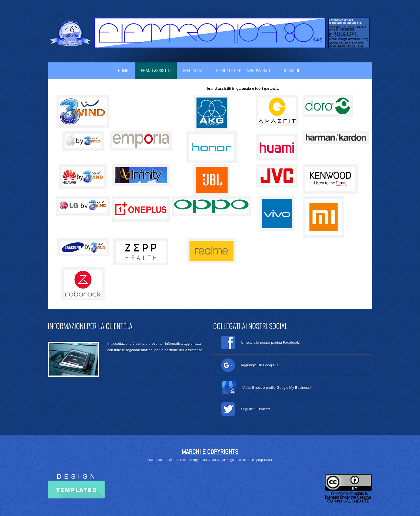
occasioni (292, 71)
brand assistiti (156, 71)
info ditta (193, 71)
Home (123, 71)
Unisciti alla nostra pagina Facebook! (261, 343)
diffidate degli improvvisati (242, 71)
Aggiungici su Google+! (250, 365)
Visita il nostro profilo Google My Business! (266, 388)
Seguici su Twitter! (246, 409)
